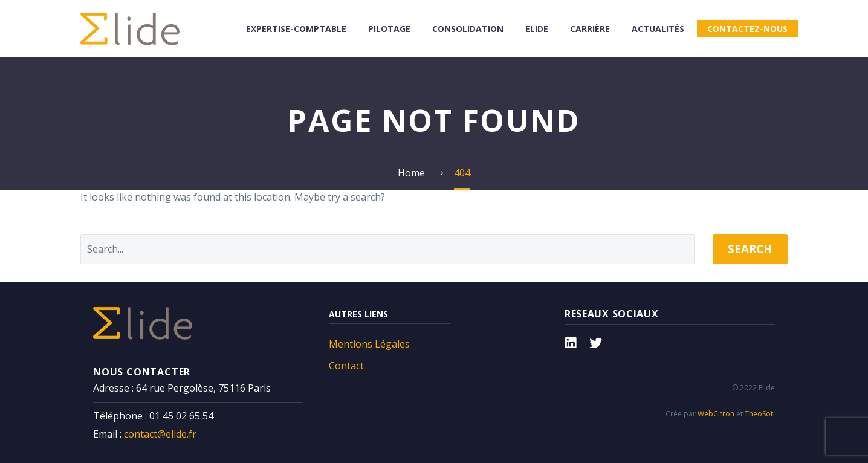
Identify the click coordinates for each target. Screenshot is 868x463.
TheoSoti (760, 414)
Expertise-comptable (296, 29)
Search (750, 249)
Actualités (658, 29)
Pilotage (389, 29)
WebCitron (716, 414)
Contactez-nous (747, 29)
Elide (537, 29)
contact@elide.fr (160, 434)
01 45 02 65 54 (181, 416)
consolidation (468, 29)
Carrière (590, 29)
